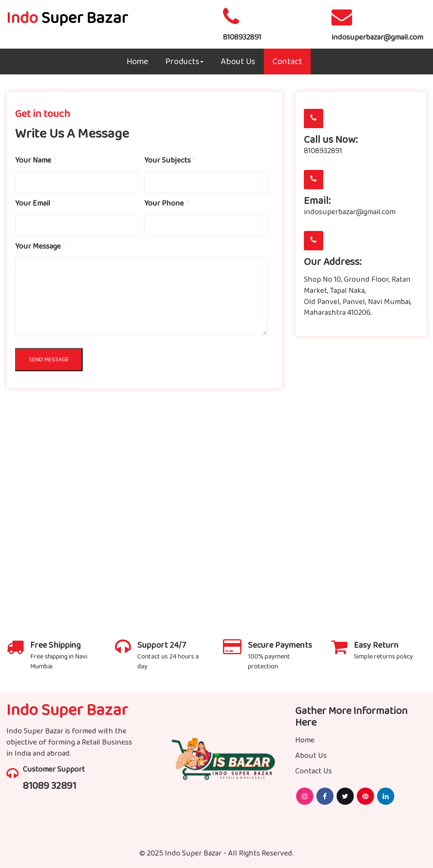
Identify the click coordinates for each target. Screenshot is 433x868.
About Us (238, 62)
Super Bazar (67, 18)
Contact (287, 62)
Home (137, 62)
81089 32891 (49, 786)
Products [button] (184, 62)
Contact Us (314, 771)
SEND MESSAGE (49, 360)
